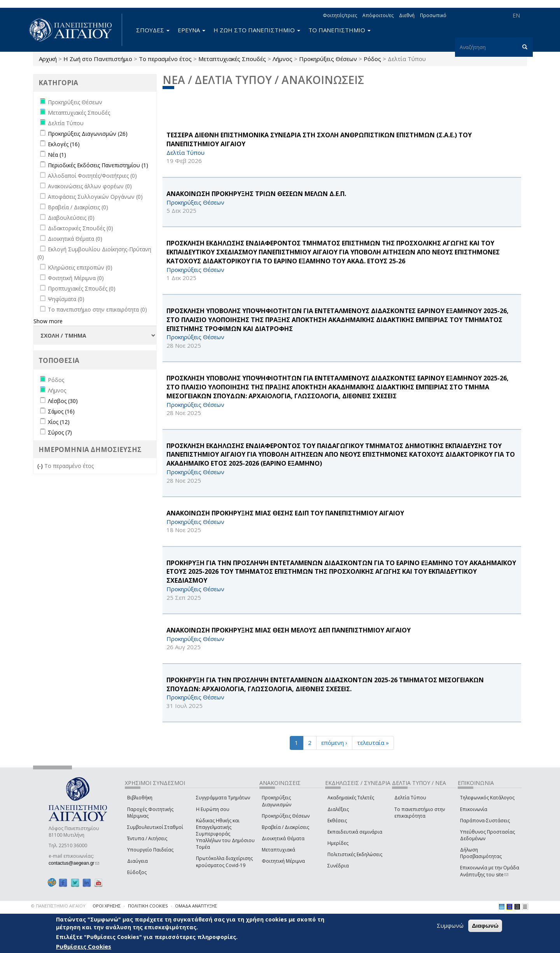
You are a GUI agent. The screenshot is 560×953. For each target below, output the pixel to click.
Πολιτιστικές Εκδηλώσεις (355, 854)
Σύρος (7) (60, 432)
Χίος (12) (59, 422)
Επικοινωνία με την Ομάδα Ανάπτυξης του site (490, 871)
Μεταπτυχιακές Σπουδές (232, 59)
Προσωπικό (433, 15)
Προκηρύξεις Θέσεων (328, 59)
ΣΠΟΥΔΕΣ (153, 30)
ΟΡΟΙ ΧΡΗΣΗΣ (107, 906)
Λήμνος (283, 59)
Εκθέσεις (337, 821)
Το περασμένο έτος (165, 59)
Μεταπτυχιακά (278, 850)
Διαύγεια (137, 861)
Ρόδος (372, 59)
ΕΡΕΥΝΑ (192, 30)
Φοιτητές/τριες (340, 15)
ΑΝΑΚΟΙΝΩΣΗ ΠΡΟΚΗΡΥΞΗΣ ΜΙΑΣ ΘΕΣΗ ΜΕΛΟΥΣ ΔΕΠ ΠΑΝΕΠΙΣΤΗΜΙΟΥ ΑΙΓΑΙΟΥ (289, 630)
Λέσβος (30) (63, 401)
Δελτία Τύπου (410, 798)
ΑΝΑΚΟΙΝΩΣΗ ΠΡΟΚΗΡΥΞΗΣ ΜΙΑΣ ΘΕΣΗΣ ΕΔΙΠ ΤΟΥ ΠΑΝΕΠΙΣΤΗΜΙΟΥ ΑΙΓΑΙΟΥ (285, 513)
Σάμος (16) (61, 411)
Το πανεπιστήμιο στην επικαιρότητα (420, 813)
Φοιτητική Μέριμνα (283, 861)
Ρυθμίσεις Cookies (84, 946)
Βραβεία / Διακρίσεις (285, 827)
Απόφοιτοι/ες (378, 15)
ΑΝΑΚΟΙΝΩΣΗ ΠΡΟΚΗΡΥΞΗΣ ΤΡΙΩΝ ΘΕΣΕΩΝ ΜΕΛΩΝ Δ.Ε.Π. (256, 194)
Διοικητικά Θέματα (283, 838)
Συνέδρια (338, 866)
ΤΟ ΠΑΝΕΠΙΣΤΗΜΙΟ (339, 30)
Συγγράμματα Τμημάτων (223, 798)
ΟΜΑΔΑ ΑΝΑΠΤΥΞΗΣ (196, 906)
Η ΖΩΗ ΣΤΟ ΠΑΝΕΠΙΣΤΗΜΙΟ (257, 30)
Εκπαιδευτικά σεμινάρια (355, 832)
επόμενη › (334, 743)
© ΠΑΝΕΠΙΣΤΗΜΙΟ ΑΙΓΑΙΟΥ (58, 906)
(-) (41, 466)
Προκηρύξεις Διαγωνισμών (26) (88, 134)
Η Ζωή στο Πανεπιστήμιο (98, 59)
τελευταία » (373, 743)
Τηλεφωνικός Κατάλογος (487, 798)
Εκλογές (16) (64, 144)
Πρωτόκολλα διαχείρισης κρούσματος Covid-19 (224, 862)
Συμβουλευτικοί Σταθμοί (155, 827)
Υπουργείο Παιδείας (150, 850)
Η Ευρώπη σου (213, 809)
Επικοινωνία (474, 809)
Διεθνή (407, 15)
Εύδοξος (137, 872)
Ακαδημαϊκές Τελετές (351, 798)
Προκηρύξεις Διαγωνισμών (276, 801)
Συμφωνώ (450, 925)
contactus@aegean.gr (74, 863)
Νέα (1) (57, 155)
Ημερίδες (338, 843)
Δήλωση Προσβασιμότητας (481, 853)
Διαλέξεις (338, 809)
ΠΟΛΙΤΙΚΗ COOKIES (148, 906)
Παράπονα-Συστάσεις (485, 821)
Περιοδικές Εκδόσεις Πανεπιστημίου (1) (98, 165)
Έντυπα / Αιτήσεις (147, 838)
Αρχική (48, 59)
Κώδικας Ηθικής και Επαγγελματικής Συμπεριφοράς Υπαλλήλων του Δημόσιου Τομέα (225, 834)
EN (516, 15)
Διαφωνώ (485, 926)
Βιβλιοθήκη (140, 798)
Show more (48, 321)
